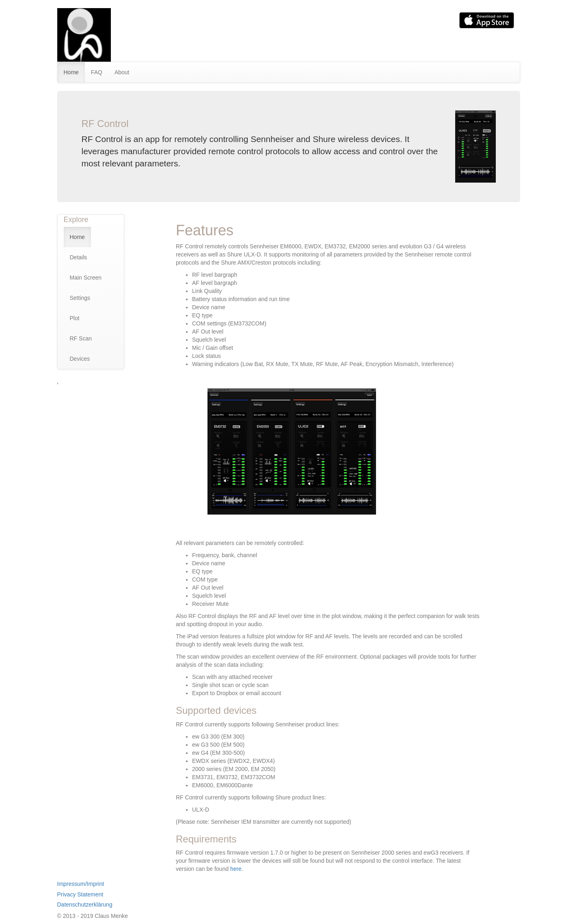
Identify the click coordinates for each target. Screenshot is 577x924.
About (122, 72)
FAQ (97, 72)
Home (71, 72)
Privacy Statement (80, 894)
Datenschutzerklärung (85, 905)
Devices (80, 359)
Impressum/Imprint (81, 884)
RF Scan (81, 338)
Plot (75, 318)
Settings (80, 298)
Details (79, 257)
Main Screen (86, 278)
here (236, 869)
